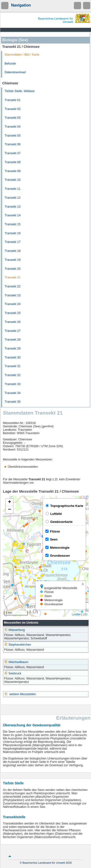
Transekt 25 (13, 313)
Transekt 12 (13, 198)
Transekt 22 (13, 286)
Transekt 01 (13, 100)
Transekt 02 (13, 109)
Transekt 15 (13, 224)
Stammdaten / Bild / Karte (22, 55)
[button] (9, 502)
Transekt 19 (13, 260)
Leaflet (76, 614)
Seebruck (13, 673)
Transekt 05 (13, 136)
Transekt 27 (13, 331)
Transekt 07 (13, 153)
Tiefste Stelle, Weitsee (20, 91)
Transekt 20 (13, 269)
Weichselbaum (16, 662)
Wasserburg (14, 630)
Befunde (10, 64)
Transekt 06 (13, 144)
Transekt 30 (13, 357)
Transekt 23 (13, 295)
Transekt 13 (13, 207)
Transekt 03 (13, 118)
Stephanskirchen (18, 645)
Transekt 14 (13, 215)
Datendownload (15, 72)
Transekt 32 (13, 375)
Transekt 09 (13, 171)
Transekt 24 (13, 304)
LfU (85, 614)
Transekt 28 (13, 340)
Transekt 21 (13, 277)
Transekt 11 (13, 189)
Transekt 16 (13, 233)
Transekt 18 (13, 251)
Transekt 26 (13, 322)
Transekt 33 (13, 384)
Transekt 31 (13, 366)
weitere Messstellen (23, 694)
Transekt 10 (13, 180)
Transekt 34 (13, 393)
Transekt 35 (13, 402)
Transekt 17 (13, 242)
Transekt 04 (13, 127)
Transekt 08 (13, 162)
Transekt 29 (13, 349)
